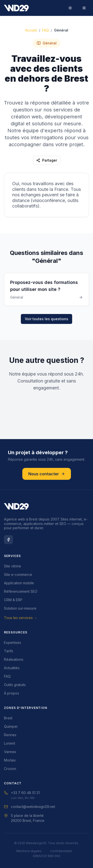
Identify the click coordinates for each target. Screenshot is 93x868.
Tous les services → (21, 618)
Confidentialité (61, 851)
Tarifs (9, 651)
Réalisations (14, 659)
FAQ (46, 31)
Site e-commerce (18, 574)
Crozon (10, 769)
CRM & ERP (13, 600)
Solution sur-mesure (20, 608)
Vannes (10, 752)
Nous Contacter (47, 418)
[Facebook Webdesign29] (8, 540)
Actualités (12, 668)
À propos (12, 693)
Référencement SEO (21, 591)
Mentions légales (29, 851)
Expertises (13, 642)
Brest (8, 718)
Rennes (10, 735)
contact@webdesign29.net (30, 807)
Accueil (31, 31)
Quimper (11, 726)
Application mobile (19, 583)
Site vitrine (13, 566)
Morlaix (10, 760)
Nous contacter (47, 474)
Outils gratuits (15, 685)
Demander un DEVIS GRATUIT (47, 404)
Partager (47, 161)
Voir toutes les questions (46, 319)
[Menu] (84, 8)
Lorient (10, 743)
